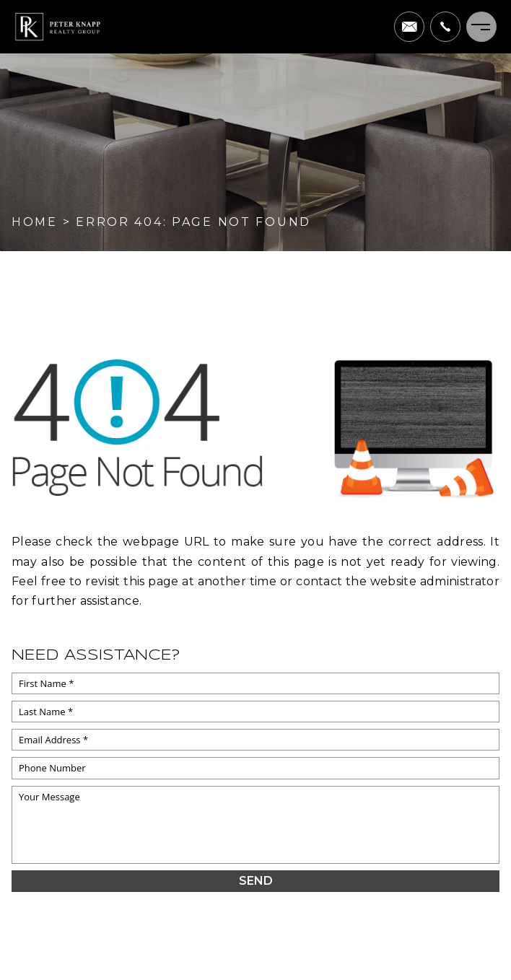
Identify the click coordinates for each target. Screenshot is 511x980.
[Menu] (481, 27)
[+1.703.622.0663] (445, 27)
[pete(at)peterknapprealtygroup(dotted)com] (409, 27)
